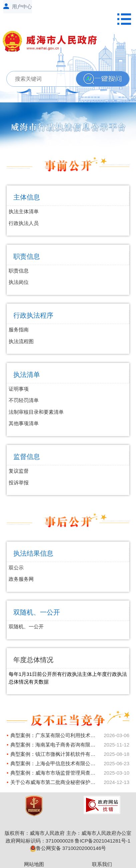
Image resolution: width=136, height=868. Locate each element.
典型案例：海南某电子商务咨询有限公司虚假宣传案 (54, 745)
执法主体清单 (24, 211)
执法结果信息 (33, 553)
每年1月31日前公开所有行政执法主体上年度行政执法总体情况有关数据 (68, 678)
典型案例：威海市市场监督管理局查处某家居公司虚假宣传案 (54, 773)
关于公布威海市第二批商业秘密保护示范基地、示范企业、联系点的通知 (54, 782)
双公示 (16, 568)
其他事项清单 (24, 423)
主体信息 (27, 197)
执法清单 (27, 375)
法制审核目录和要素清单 (36, 412)
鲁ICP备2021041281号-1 (102, 841)
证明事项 (19, 389)
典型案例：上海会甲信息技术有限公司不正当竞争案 (54, 763)
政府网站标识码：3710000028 (39, 841)
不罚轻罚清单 (24, 400)
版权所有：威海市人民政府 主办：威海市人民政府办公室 (68, 833)
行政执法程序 (33, 315)
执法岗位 (19, 282)
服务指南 (19, 330)
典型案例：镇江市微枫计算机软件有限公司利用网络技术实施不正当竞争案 (54, 754)
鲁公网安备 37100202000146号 (68, 848)
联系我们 (102, 864)
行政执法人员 (24, 223)
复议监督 (19, 471)
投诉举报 (19, 483)
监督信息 (27, 457)
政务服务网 (21, 579)
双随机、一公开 (37, 612)
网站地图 (34, 864)
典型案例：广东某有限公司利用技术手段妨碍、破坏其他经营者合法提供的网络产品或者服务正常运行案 (54, 735)
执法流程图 (21, 341)
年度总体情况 (33, 660)
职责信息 (27, 256)
